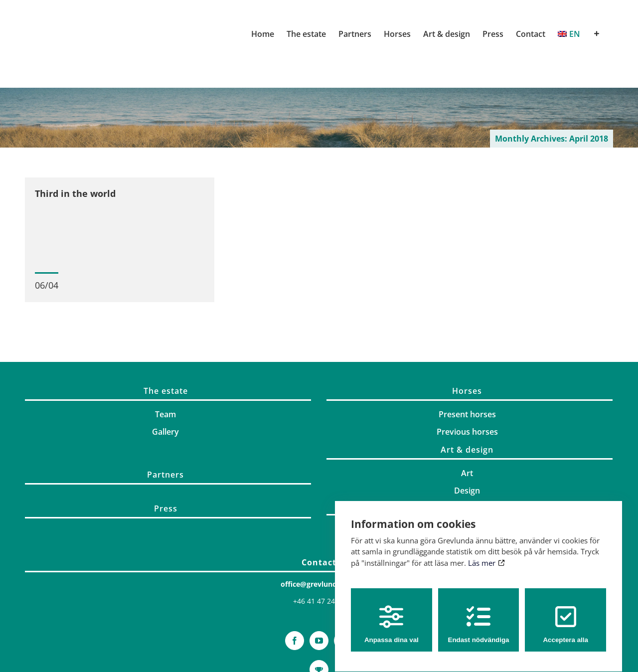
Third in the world (75, 193)
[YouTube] (319, 645)
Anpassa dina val (392, 615)
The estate (166, 395)
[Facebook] (295, 645)
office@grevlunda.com (319, 588)
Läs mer (486, 554)
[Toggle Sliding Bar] (597, 34)
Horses (467, 395)
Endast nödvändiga (479, 615)
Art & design (467, 454)
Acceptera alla (565, 615)
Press (166, 513)
